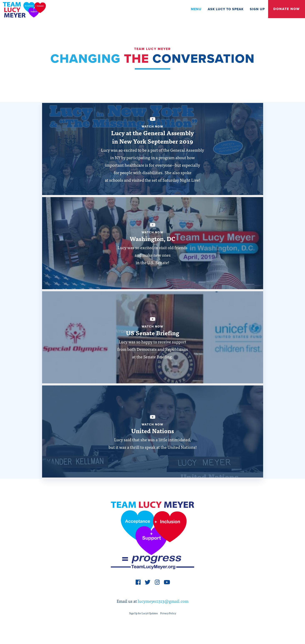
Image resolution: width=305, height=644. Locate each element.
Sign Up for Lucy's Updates (143, 616)
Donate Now (287, 9)
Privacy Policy (168, 616)
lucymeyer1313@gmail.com (163, 604)
